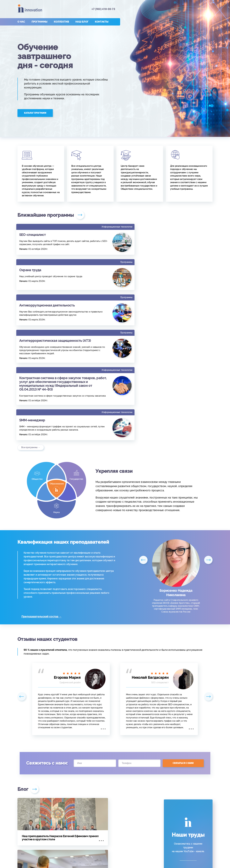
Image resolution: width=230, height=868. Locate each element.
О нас (21, 22)
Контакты (102, 22)
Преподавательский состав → (43, 519)
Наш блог (82, 22)
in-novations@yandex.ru (185, 832)
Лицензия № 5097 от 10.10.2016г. (115, 853)
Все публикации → (31, 807)
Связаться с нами (183, 666)
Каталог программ (35, 113)
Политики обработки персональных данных (158, 861)
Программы (40, 22)
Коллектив (61, 22)
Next (208, 465)
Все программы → (31, 350)
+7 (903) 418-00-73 (103, 9)
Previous (144, 465)
